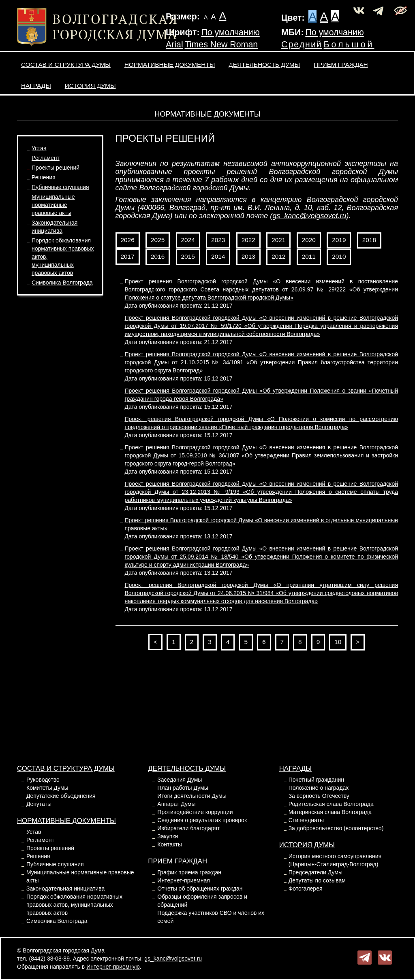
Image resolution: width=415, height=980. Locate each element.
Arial (174, 45)
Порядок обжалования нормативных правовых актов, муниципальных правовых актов (74, 905)
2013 (248, 256)
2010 (339, 256)
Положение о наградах (319, 788)
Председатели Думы (316, 872)
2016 (158, 256)
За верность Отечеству (319, 796)
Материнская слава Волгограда (330, 812)
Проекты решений (56, 168)
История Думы (90, 86)
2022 (248, 240)
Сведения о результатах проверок (202, 820)
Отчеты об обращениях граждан (200, 889)
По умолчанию (230, 32)
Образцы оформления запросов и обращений (202, 901)
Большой (349, 45)
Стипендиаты (306, 820)
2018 (369, 240)
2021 (278, 240)
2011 (309, 256)
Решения (44, 177)
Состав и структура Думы (66, 65)
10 (338, 642)
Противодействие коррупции (195, 812)
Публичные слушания (60, 187)
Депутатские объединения (61, 796)
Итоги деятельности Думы (192, 796)
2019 (339, 240)
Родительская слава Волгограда (331, 804)
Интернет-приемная (183, 880)
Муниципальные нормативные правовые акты (53, 205)
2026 (128, 240)
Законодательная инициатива (65, 889)
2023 (218, 240)
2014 (218, 256)
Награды (36, 86)
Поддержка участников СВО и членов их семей (211, 917)
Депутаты (39, 804)
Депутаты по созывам (317, 880)
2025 (158, 240)
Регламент (46, 158)
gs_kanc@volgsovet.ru (309, 216)
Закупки (168, 836)
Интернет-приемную (113, 967)
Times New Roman (221, 45)
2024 (188, 240)
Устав (39, 148)
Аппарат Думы (176, 804)
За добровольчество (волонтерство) (336, 828)
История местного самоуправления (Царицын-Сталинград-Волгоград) (335, 860)
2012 (278, 256)
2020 (309, 240)
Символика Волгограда (62, 283)
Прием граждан (341, 65)
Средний (302, 45)
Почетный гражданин (316, 780)
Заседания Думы (180, 780)
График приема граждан (189, 872)
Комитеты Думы (47, 788)
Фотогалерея (306, 889)
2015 (188, 256)
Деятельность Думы (264, 65)
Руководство (43, 780)
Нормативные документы (170, 65)
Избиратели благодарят (188, 828)
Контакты (169, 844)
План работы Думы (183, 788)
